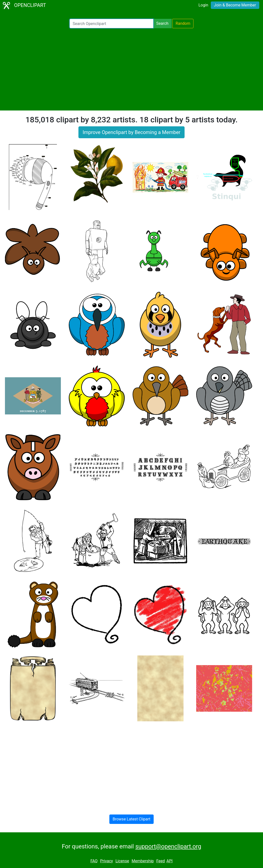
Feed (161, 861)
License (122, 861)
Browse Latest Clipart (131, 819)
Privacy (107, 861)
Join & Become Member (235, 5)
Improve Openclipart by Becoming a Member (131, 132)
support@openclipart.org (168, 846)
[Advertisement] (131, 69)
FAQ (94, 861)
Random (183, 23)
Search (162, 23)
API (170, 861)
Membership (143, 861)
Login (203, 5)
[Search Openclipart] (111, 24)
